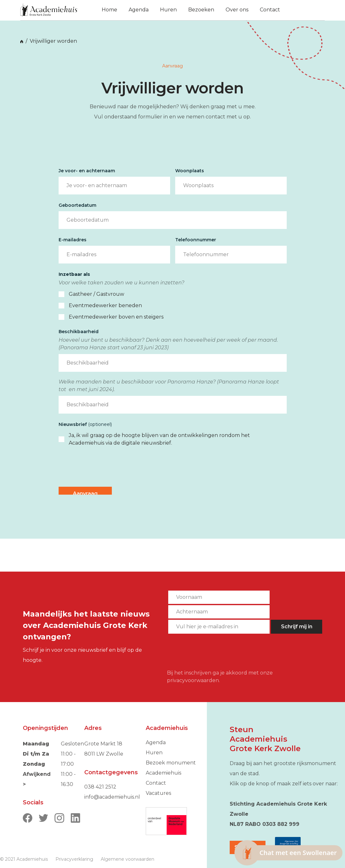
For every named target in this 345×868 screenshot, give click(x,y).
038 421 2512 (100, 787)
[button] (300, 10)
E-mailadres (73, 240)
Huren (154, 753)
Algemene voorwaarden (128, 859)
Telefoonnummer (196, 240)
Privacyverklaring (74, 859)
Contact (156, 783)
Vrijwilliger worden (53, 41)
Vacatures (158, 793)
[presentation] (107, 467)
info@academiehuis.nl (112, 797)
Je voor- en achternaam (87, 171)
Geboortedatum (77, 205)
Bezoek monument (171, 763)
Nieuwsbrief (85, 424)
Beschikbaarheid (79, 332)
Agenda (156, 742)
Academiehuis (163, 773)
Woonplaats (190, 171)
